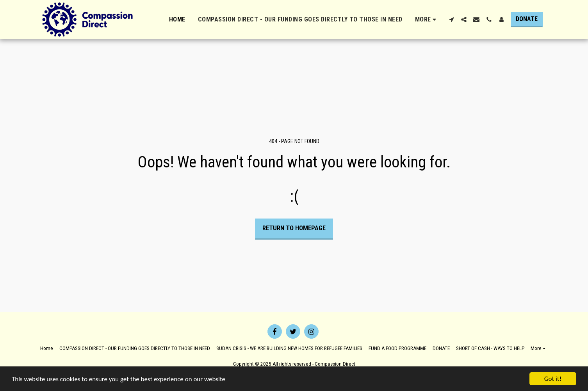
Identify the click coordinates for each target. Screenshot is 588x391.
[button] (451, 20)
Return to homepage (294, 228)
